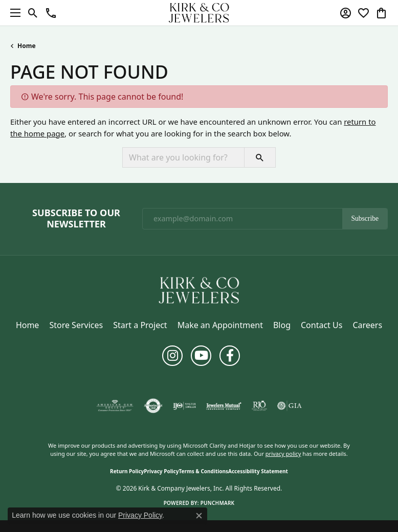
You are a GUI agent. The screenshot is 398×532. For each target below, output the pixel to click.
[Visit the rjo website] (259, 406)
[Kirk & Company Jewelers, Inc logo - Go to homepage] (199, 13)
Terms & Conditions (203, 471)
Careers (367, 325)
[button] (33, 13)
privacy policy (283, 454)
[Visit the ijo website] (184, 406)
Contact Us (322, 325)
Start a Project (140, 325)
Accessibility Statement (258, 471)
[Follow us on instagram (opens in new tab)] (172, 356)
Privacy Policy (161, 471)
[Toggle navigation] (13, 13)
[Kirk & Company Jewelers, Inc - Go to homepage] (199, 289)
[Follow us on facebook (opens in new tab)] (230, 356)
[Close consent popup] (199, 516)
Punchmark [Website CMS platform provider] (218, 503)
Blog (282, 325)
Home (27, 46)
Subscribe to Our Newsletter (76, 218)
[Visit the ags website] (115, 406)
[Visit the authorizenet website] (153, 406)
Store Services (76, 325)
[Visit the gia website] (290, 406)
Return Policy (127, 471)
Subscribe (365, 218)
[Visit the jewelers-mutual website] (224, 406)
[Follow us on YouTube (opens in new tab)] (201, 356)
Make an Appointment (220, 325)
